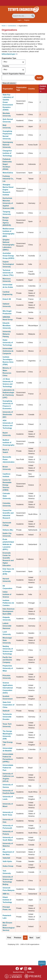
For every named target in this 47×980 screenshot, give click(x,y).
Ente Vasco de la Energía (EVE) (8, 571)
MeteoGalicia (8, 173)
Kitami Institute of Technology (7, 900)
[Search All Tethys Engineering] (23, 16)
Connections (12, 26)
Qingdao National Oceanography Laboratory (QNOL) (8, 245)
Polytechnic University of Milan (8, 668)
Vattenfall (6, 858)
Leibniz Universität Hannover (7, 626)
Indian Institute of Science (7, 594)
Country (6, 66)
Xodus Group (8, 866)
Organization (8, 89)
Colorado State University (7, 496)
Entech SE (7, 299)
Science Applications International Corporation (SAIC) (8, 688)
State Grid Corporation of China (8, 705)
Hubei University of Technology (8, 343)
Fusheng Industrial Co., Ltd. (8, 179)
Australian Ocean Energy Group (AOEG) (8, 256)
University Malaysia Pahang (7, 334)
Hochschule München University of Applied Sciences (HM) (8, 203)
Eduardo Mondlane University (7, 326)
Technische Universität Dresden (7, 717)
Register (27, 20)
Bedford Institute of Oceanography (8, 443)
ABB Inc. (6, 894)
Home (4, 26)
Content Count (43, 89)
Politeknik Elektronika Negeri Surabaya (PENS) (7, 164)
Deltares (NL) (8, 530)
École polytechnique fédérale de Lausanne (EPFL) (8, 544)
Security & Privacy (19, 972)
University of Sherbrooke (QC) (8, 415)
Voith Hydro (7, 861)
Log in (19, 20)
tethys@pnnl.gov (8, 54)
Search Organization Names (14, 74)
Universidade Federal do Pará (8, 768)
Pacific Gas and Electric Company (7, 660)
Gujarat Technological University (8, 264)
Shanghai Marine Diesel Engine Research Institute (8, 190)
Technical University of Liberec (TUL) (8, 273)
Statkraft (6, 711)
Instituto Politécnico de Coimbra (8, 603)
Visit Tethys (31, 972)
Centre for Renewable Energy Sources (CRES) (7, 485)
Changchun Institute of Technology (7, 153)
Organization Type (9, 58)
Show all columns (9, 83)
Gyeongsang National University (8, 145)
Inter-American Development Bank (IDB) (9, 611)
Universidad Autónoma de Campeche (8, 351)
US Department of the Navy (8, 852)
